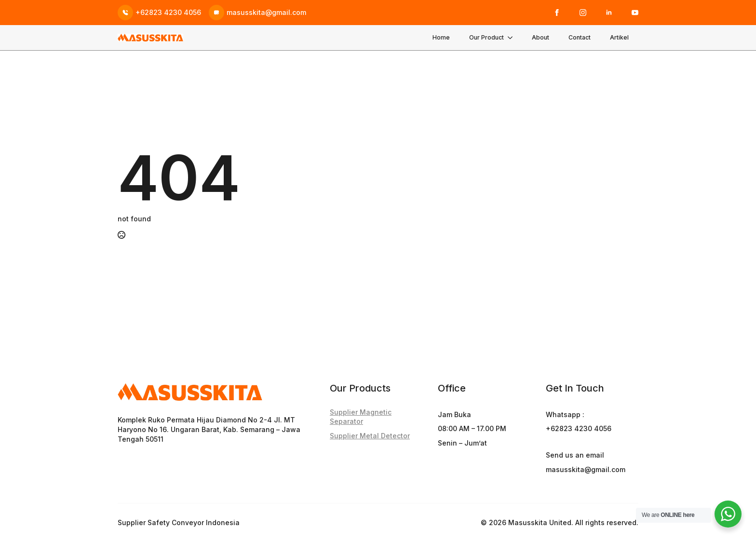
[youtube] (635, 13)
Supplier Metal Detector (370, 436)
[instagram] (583, 13)
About (540, 37)
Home (441, 37)
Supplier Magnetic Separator (361, 417)
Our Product (486, 37)
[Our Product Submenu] (513, 38)
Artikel (619, 37)
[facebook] (557, 13)
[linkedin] (609, 13)
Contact (580, 37)
